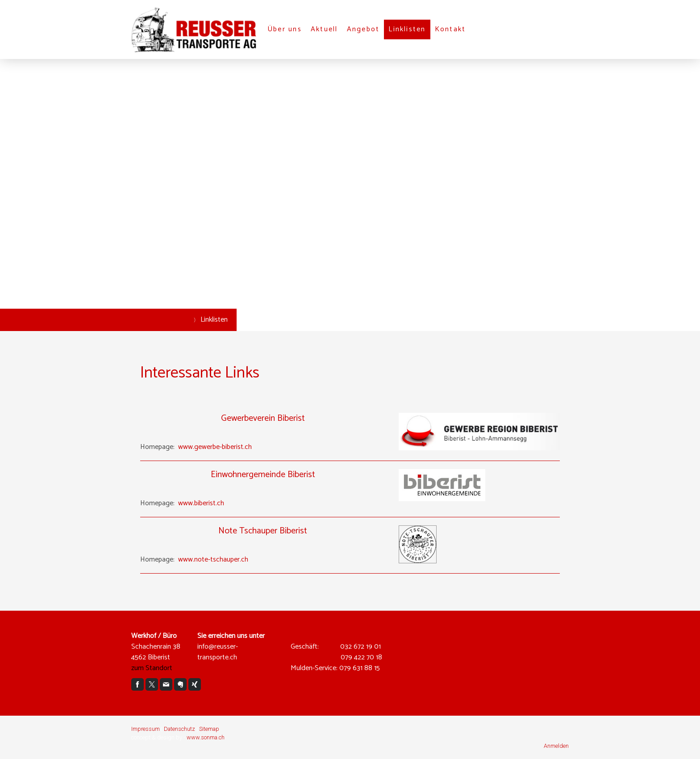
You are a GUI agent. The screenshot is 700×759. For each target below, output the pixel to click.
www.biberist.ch (201, 503)
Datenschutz (179, 729)
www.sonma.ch (206, 737)
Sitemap (209, 729)
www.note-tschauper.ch (213, 560)
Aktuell (324, 29)
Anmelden (556, 746)
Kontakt (450, 29)
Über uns (285, 29)
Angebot (363, 29)
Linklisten (407, 29)
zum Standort (152, 668)
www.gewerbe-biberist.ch (215, 447)
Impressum (146, 729)
